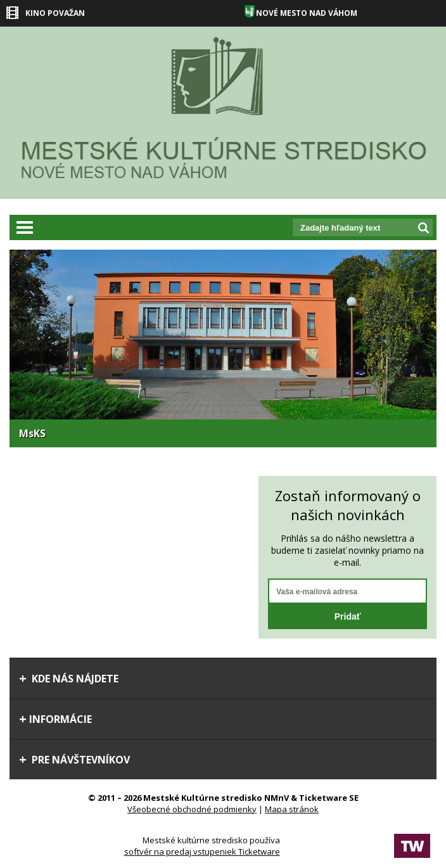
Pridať (348, 616)
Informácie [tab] (55, 719)
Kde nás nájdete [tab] (69, 679)
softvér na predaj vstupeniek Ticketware (202, 852)
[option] (223, 348)
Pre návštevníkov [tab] (74, 760)
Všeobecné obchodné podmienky (192, 809)
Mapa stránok (292, 809)
